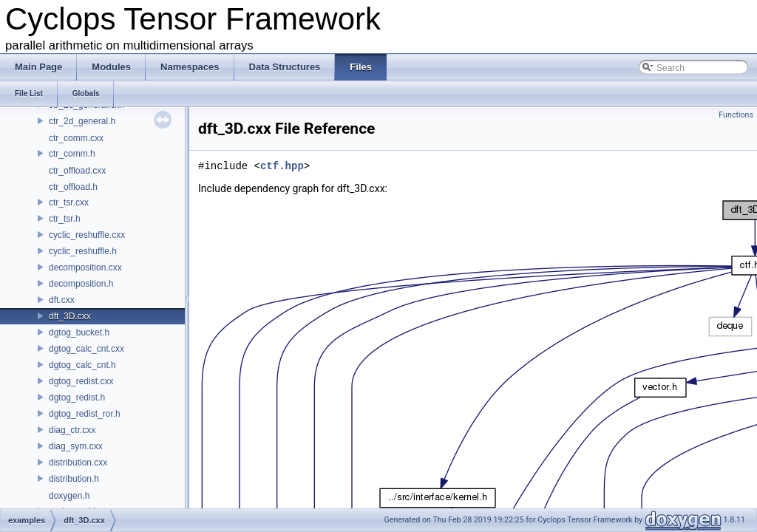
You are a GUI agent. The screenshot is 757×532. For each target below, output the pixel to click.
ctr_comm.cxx (76, 138)
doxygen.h (69, 496)
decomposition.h (81, 284)
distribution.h (74, 479)
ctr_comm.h (72, 154)
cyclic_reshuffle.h (83, 251)
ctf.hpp (282, 166)
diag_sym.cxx (76, 446)
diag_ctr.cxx (72, 430)
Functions (736, 115)
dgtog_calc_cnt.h (82, 365)
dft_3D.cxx (70, 316)
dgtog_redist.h (77, 398)
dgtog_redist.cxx (81, 381)
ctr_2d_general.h (82, 121)
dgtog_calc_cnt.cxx (86, 349)
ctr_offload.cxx (77, 171)
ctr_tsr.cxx (69, 202)
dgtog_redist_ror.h (85, 414)
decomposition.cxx (85, 267)
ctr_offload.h (73, 187)
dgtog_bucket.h (79, 332)
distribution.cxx (78, 463)
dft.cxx (62, 300)
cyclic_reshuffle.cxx (87, 235)
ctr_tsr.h (65, 219)
